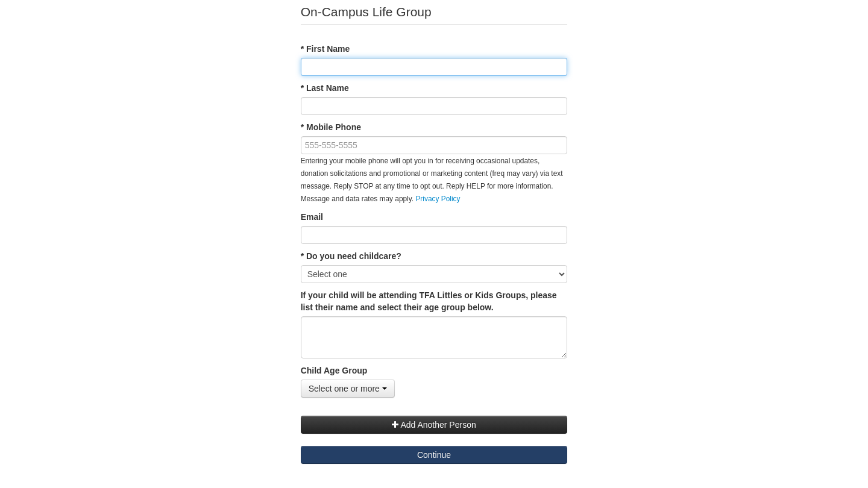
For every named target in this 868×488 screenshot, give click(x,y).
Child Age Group (334, 371)
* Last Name (325, 88)
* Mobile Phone (331, 127)
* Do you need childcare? (351, 256)
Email (312, 217)
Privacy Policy (438, 199)
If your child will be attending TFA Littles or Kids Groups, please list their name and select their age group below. (429, 301)
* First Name (325, 49)
